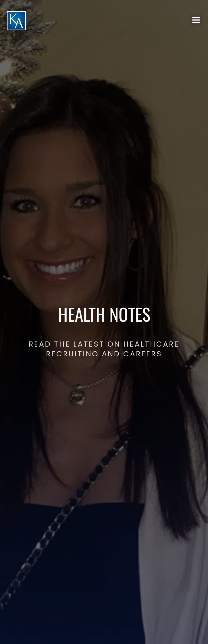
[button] (196, 20)
